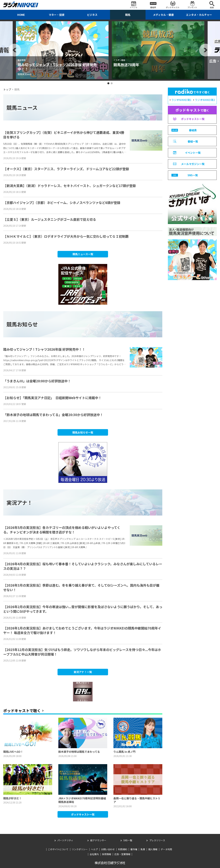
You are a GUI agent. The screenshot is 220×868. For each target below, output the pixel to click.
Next (205, 50)
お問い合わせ (108, 849)
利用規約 (123, 849)
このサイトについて (58, 849)
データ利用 (166, 849)
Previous (15, 50)
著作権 (134, 849)
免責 (143, 849)
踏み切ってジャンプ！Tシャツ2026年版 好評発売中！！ (57, 67)
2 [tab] (112, 83)
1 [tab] (108, 83)
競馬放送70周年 (126, 65)
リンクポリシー (80, 849)
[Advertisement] (192, 304)
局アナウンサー (98, 840)
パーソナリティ (65, 840)
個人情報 (153, 849)
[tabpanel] (62, 50)
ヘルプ (94, 849)
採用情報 (107, 854)
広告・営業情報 (122, 854)
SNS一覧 (128, 840)
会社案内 (94, 854)
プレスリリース (157, 840)
